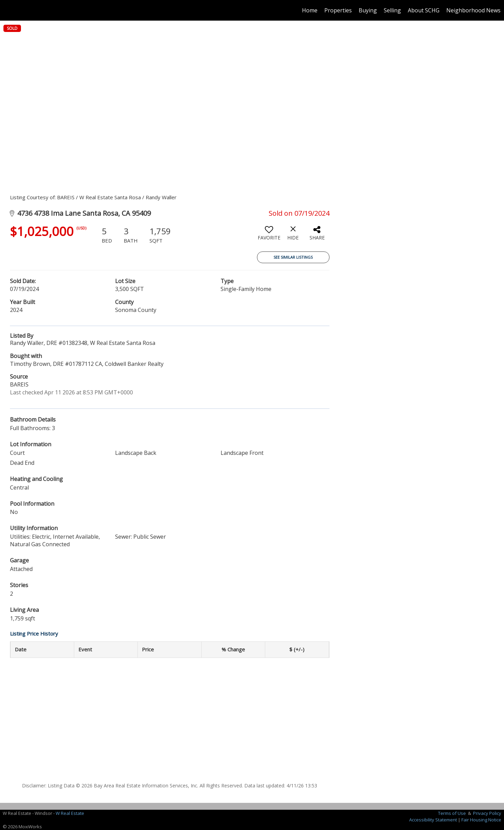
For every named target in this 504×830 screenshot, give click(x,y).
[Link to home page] (9, 10)
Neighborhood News (473, 10)
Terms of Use (452, 813)
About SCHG (424, 10)
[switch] (269, 236)
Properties (338, 10)
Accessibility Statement (433, 820)
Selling (392, 10)
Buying (368, 10)
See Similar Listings (293, 257)
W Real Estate (70, 813)
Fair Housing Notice (481, 820)
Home (310, 10)
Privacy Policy (487, 813)
